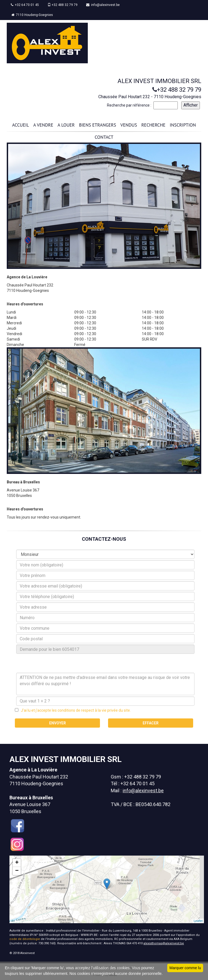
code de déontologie (25, 939)
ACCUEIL (21, 125)
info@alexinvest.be (103, 5)
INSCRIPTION (183, 125)
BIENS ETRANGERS (98, 125)
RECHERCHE (153, 125)
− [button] (17, 871)
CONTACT (104, 137)
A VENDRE (43, 125)
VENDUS (129, 125)
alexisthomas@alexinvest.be (164, 943)
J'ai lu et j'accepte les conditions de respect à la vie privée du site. (75, 710)
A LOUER (66, 125)
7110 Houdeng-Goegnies (32, 15)
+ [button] (17, 863)
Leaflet (198, 921)
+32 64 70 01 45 (25, 5)
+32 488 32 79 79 (63, 5)
